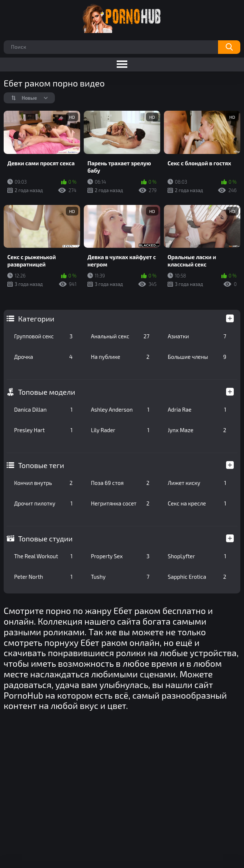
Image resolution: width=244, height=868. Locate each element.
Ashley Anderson (120, 409)
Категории (36, 319)
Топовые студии (45, 538)
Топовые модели (46, 392)
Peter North (43, 577)
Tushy (120, 577)
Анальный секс (120, 336)
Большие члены (197, 357)
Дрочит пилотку (43, 503)
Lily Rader (120, 430)
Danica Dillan (43, 409)
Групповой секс (43, 336)
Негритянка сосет (120, 503)
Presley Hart (43, 430)
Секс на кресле (197, 503)
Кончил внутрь (43, 483)
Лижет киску (197, 483)
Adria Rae (197, 409)
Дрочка (43, 357)
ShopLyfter (197, 556)
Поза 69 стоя (120, 483)
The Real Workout (43, 556)
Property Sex (120, 556)
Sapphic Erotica (197, 577)
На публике (120, 357)
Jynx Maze (197, 430)
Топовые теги (41, 465)
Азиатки (197, 336)
